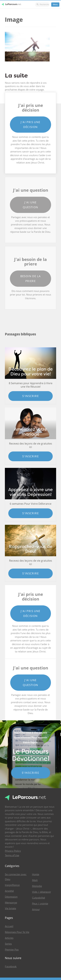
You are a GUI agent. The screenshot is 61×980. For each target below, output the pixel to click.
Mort (35, 880)
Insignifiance (12, 885)
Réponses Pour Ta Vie (17, 932)
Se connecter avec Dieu (16, 877)
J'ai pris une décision (30, 124)
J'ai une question (30, 205)
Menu (55, 5)
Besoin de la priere (31, 279)
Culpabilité (39, 898)
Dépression (11, 897)
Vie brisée (10, 908)
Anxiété (9, 891)
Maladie (37, 886)
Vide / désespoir (41, 892)
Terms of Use (12, 855)
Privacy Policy (13, 851)
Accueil (9, 926)
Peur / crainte (40, 904)
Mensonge (11, 903)
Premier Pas (12, 950)
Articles (9, 938)
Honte (36, 874)
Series (8, 944)
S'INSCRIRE (30, 773)
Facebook (11, 967)
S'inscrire (30, 396)
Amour (36, 909)
